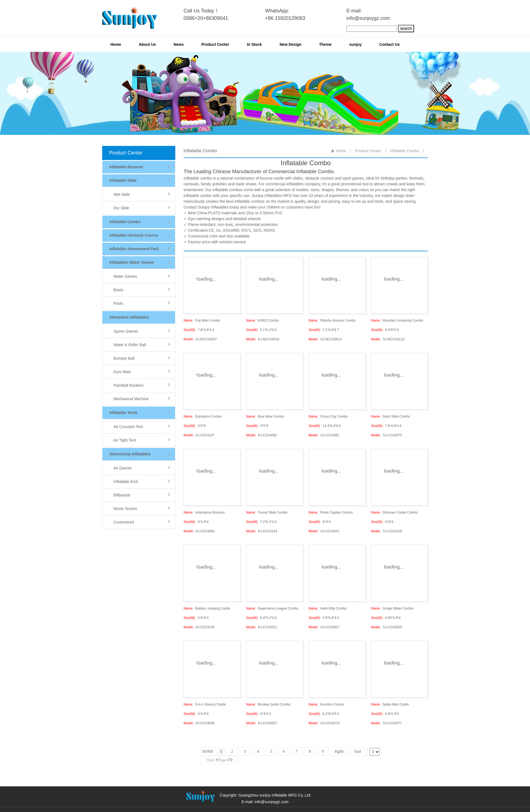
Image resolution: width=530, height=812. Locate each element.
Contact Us (389, 44)
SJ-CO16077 (386, 723)
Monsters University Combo (397, 320)
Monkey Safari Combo (268, 704)
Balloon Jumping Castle (207, 608)
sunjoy (355, 44)
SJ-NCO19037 (200, 339)
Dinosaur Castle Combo (394, 512)
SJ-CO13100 (199, 627)
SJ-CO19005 (386, 627)
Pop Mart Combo (202, 320)
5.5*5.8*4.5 (324, 618)
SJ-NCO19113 (388, 339)
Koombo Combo (326, 704)
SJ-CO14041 (324, 531)
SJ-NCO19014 (325, 339)
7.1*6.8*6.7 (324, 330)
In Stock (254, 44)
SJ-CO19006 (199, 723)
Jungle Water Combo (392, 608)
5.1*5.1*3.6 (261, 330)
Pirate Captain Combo (331, 512)
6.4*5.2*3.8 (261, 618)
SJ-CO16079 (324, 723)
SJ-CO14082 (261, 435)
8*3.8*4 (196, 522)
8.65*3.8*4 (386, 618)
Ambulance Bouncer (204, 512)
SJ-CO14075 (386, 435)
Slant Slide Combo (390, 416)
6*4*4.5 (259, 714)
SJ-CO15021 (261, 627)
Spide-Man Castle (390, 704)
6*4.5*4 (196, 714)
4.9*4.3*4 (385, 714)
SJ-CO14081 (324, 435)
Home (116, 44)
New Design (291, 44)
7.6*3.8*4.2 (199, 330)
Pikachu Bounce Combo (332, 320)
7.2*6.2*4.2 (261, 522)
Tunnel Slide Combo (267, 512)
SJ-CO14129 (386, 531)
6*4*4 (320, 522)
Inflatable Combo (404, 151)
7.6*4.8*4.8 (386, 426)
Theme (325, 44)
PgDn (339, 751)
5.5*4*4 (196, 618)
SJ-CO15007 (324, 627)
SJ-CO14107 (199, 435)
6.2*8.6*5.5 (324, 714)
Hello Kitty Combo (328, 608)
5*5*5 (195, 426)
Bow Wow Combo (265, 416)
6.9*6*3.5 (385, 330)
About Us (147, 44)
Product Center (215, 44)
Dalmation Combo (203, 416)
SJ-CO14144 (261, 531)
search (406, 28)
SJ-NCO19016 (263, 339)
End (358, 751)
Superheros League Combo (272, 608)
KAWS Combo (262, 320)
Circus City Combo (328, 416)
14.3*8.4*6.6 (325, 426)
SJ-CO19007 (261, 723)
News (179, 44)
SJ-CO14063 (199, 531)
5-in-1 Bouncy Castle (205, 704)
